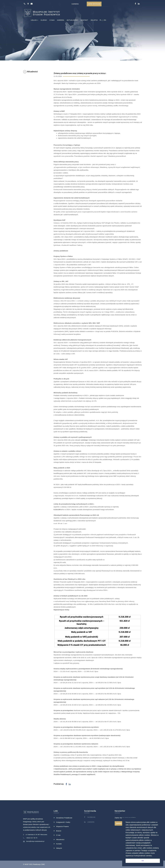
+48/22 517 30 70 (32, 838)
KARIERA (61, 20)
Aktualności (30, 72)
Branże (59, 831)
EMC (43, 864)
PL (101, 20)
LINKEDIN (91, 822)
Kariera (75, 4)
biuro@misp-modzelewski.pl (35, 841)
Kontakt (59, 844)
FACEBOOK (91, 817)
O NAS (52, 20)
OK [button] (143, 861)
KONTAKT (84, 20)
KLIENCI (44, 20)
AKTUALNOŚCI (72, 20)
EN (105, 20)
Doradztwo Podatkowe (64, 818)
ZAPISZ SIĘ (120, 823)
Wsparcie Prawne (63, 826)
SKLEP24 (94, 20)
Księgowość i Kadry (63, 822)
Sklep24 (59, 848)
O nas (58, 835)
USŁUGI (34, 20)
